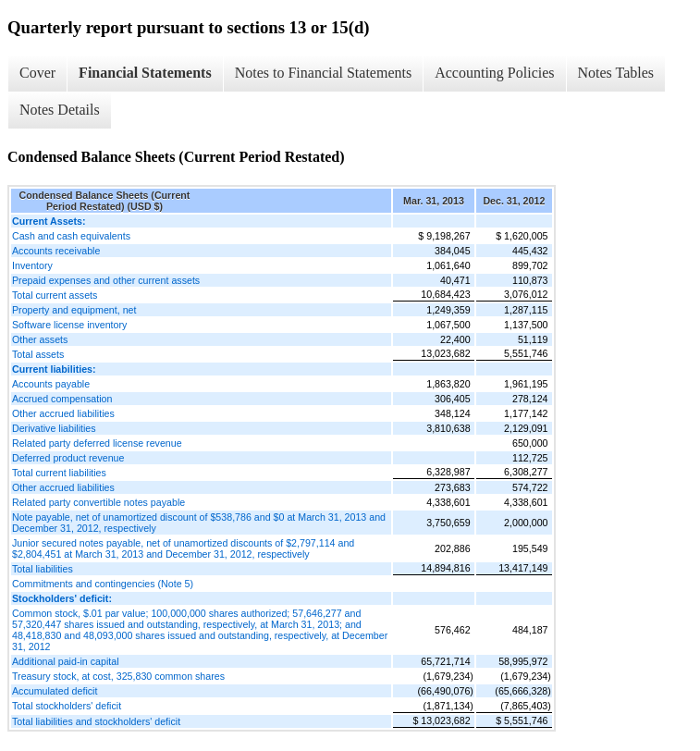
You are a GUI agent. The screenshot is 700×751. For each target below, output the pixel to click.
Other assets (40, 339)
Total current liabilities (59, 473)
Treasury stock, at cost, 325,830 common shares (118, 676)
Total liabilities (43, 569)
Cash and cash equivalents (71, 236)
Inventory (32, 265)
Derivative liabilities (54, 428)
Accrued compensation (62, 399)
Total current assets (55, 295)
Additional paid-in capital (66, 661)
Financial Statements (145, 73)
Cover (37, 73)
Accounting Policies (494, 73)
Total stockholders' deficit (67, 706)
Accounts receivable (56, 251)
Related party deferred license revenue (97, 443)
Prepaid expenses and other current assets (106, 280)
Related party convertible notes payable (98, 502)
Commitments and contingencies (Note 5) (103, 584)
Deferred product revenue (68, 458)
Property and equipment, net (74, 310)
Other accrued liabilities (63, 413)
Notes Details (60, 110)
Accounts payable (51, 384)
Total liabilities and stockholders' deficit (96, 721)
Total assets (38, 354)
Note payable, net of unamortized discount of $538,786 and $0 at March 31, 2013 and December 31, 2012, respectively (199, 523)
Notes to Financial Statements (324, 73)
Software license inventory (69, 325)
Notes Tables (616, 73)
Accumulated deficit (55, 691)
